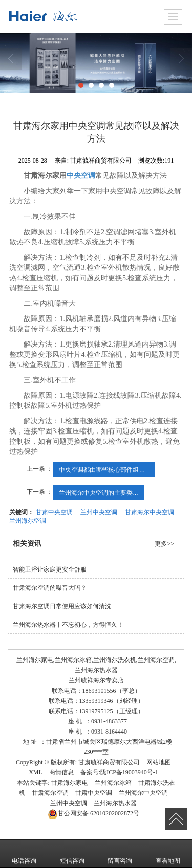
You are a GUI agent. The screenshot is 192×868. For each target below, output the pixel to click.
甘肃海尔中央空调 (150, 512)
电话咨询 (24, 854)
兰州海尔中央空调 (143, 793)
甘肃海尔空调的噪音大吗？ (50, 588)
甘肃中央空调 (54, 512)
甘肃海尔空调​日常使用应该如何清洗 (62, 606)
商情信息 (61, 772)
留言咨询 (120, 854)
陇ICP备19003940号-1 (129, 772)
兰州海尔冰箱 (113, 783)
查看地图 (168, 854)
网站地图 (159, 762)
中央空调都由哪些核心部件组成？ (105, 470)
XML (36, 772)
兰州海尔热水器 (115, 803)
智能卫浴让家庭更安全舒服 (50, 569)
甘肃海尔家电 (70, 783)
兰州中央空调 (99, 512)
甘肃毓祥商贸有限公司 (109, 762)
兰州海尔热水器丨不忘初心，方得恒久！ (68, 625)
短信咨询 (72, 854)
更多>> (164, 544)
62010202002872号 (93, 813)
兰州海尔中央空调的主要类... (98, 493)
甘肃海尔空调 (50, 793)
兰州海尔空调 (28, 521)
